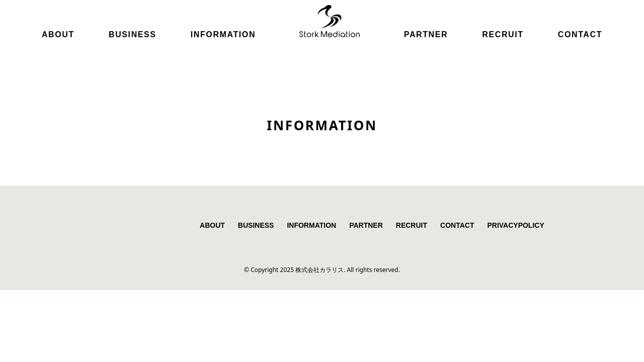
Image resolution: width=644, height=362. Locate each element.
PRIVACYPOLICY (515, 225)
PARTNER (426, 34)
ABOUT (58, 34)
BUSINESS (133, 34)
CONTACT (580, 34)
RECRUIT (503, 34)
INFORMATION (223, 34)
